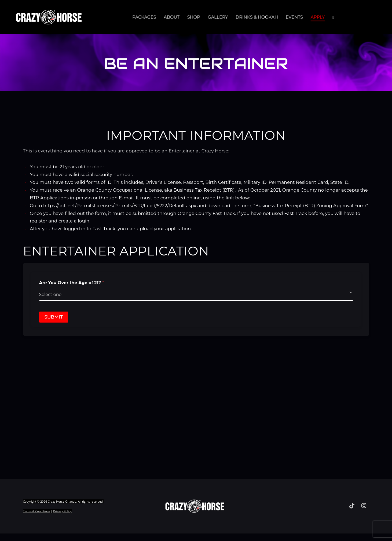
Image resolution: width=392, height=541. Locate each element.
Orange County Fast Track (207, 221)
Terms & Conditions (37, 519)
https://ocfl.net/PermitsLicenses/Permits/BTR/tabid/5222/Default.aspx (122, 206)
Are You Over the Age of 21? (72, 290)
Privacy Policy (62, 519)
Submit (54, 325)
